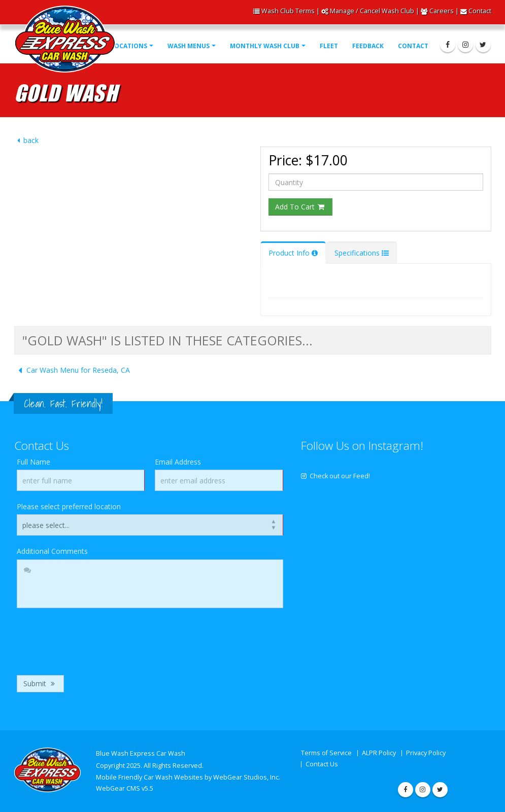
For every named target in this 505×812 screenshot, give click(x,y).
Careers (442, 11)
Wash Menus (189, 46)
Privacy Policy (426, 753)
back (26, 140)
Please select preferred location (69, 506)
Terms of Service (326, 753)
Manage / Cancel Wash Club (372, 11)
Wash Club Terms (288, 11)
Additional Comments (52, 551)
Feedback (368, 46)
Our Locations (121, 46)
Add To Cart (300, 207)
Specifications (362, 253)
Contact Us (322, 764)
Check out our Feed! (335, 476)
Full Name (33, 462)
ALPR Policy (379, 753)
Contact (480, 11)
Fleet (329, 46)
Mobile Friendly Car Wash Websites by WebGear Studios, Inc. (188, 777)
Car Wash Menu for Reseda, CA (72, 370)
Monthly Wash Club (265, 46)
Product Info (293, 253)
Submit (40, 683)
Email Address (178, 462)
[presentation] (94, 639)
